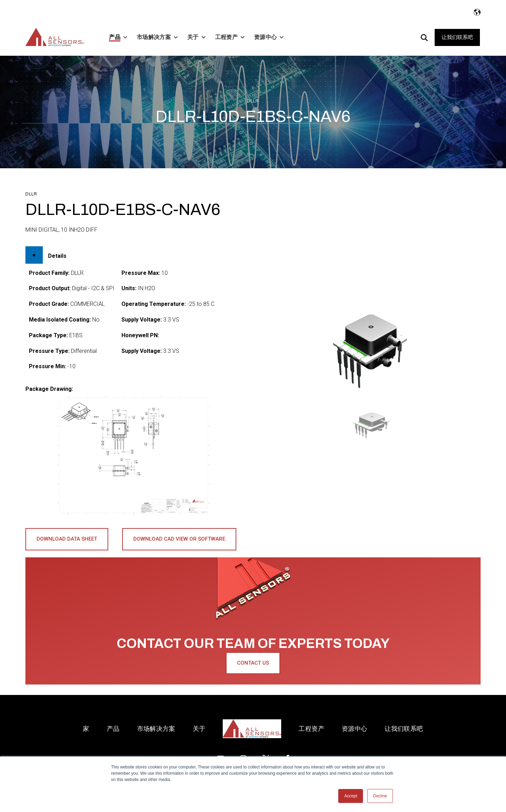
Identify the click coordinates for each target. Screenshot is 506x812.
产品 (113, 729)
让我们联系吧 (457, 37)
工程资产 (311, 729)
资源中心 (354, 729)
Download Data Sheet (67, 539)
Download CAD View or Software (179, 539)
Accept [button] (351, 796)
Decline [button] (380, 796)
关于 (199, 729)
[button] (373, 425)
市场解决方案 (156, 729)
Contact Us (253, 663)
